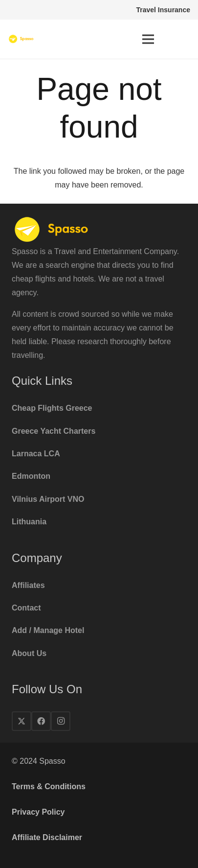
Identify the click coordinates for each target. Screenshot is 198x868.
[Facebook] (41, 721)
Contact (26, 608)
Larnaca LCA (36, 454)
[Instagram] (61, 721)
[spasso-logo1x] (21, 39)
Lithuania (29, 522)
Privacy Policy (38, 812)
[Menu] (148, 39)
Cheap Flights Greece (52, 408)
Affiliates (28, 585)
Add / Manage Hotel (48, 630)
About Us (29, 653)
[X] (22, 721)
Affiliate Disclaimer (47, 837)
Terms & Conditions (49, 786)
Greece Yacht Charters (54, 431)
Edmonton (31, 476)
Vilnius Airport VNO (48, 499)
